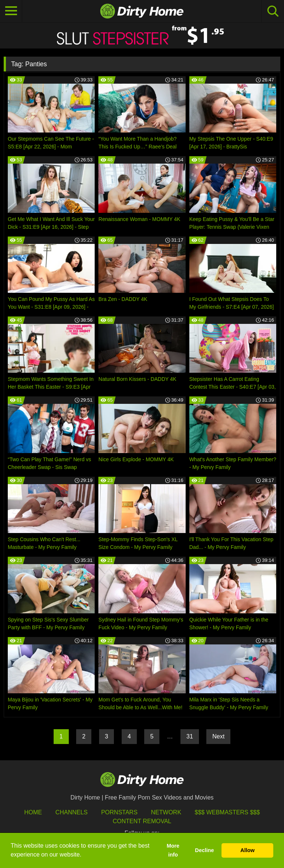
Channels (72, 812)
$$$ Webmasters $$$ (227, 812)
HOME (33, 812)
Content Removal (142, 821)
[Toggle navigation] (11, 11)
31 (190, 736)
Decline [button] (204, 850)
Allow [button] (247, 850)
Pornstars (119, 812)
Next (218, 736)
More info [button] (173, 850)
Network (166, 812)
